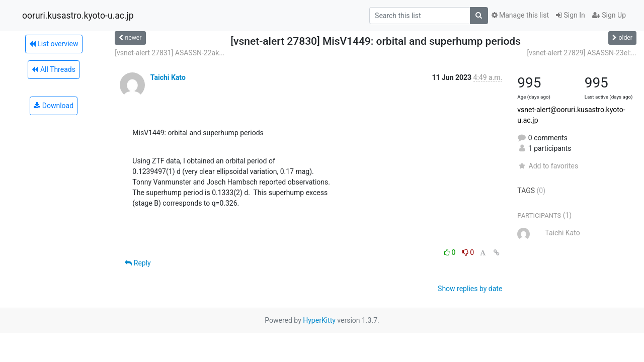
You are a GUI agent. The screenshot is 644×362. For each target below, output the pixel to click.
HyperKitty (319, 320)
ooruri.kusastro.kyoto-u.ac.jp (78, 16)
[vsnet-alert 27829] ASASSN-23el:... (582, 53)
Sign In (571, 15)
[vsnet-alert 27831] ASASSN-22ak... (170, 53)
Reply (138, 263)
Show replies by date (470, 289)
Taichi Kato (168, 77)
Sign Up (609, 15)
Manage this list (520, 15)
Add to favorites (548, 166)
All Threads (53, 69)
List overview (54, 44)
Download (54, 106)
